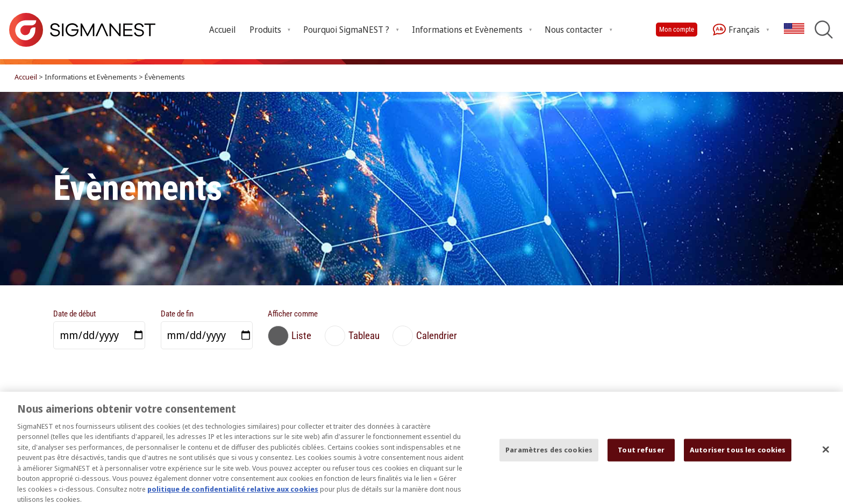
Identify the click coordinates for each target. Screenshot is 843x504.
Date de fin (177, 314)
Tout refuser (641, 454)
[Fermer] (826, 454)
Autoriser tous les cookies (738, 454)
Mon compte (677, 29)
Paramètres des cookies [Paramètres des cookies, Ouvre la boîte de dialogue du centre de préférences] (549, 454)
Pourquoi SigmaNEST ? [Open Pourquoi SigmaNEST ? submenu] (346, 30)
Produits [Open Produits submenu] (265, 30)
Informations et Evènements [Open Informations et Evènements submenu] (467, 30)
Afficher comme (293, 314)
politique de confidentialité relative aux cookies (233, 493)
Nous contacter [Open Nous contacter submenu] (574, 30)
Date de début (74, 314)
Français (736, 30)
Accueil (222, 30)
